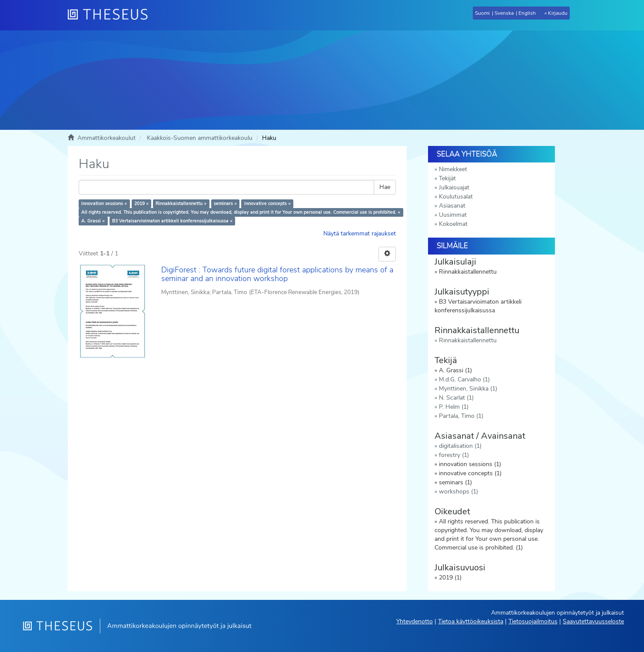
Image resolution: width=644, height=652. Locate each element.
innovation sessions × (104, 204)
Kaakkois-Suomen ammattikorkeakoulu (200, 138)
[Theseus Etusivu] (111, 15)
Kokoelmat (453, 224)
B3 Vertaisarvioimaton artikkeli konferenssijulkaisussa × (172, 221)
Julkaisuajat (454, 187)
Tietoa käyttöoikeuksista (471, 621)
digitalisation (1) (460, 446)
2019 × (141, 204)
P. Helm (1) (454, 407)
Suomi (482, 13)
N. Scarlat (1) (456, 398)
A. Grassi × (93, 221)
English (527, 13)
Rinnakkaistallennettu (468, 340)
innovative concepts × (267, 204)
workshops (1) (458, 491)
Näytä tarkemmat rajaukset (360, 233)
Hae (385, 187)
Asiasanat (452, 206)
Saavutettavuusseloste (593, 621)
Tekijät (447, 178)
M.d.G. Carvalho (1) (464, 379)
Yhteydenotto (415, 621)
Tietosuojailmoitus (533, 621)
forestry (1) (454, 455)
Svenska (504, 13)
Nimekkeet (453, 169)
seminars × (225, 204)
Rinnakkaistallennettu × (181, 204)
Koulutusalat (456, 197)
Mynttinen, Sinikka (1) (468, 389)
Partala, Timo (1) (461, 416)
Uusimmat (453, 215)
